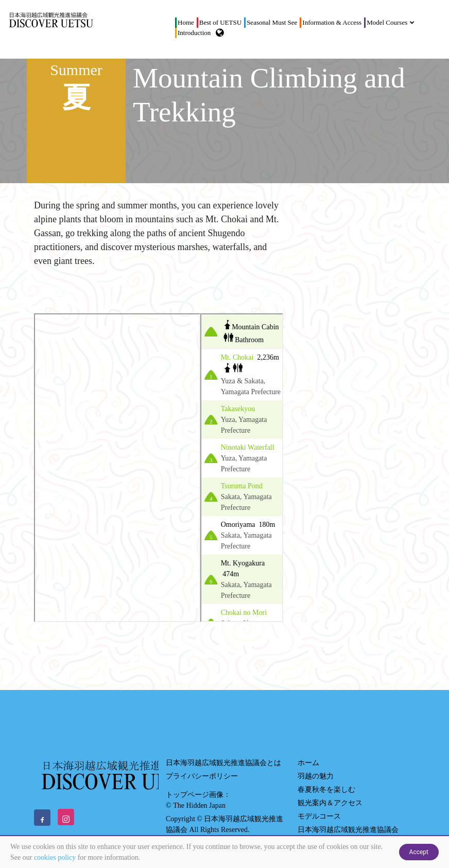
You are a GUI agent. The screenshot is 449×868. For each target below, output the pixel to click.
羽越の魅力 (316, 776)
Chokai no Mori (244, 613)
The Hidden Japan (199, 805)
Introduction (194, 33)
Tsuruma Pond (242, 486)
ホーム (308, 763)
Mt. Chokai (238, 357)
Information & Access (332, 22)
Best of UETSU (220, 22)
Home (186, 22)
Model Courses (388, 22)
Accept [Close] (419, 852)
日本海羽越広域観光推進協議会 (348, 830)
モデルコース (319, 816)
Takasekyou (238, 409)
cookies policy (55, 857)
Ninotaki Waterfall (248, 447)
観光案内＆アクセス (330, 803)
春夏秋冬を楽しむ (326, 790)
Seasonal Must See (272, 22)
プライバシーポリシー (202, 776)
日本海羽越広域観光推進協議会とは (223, 763)
